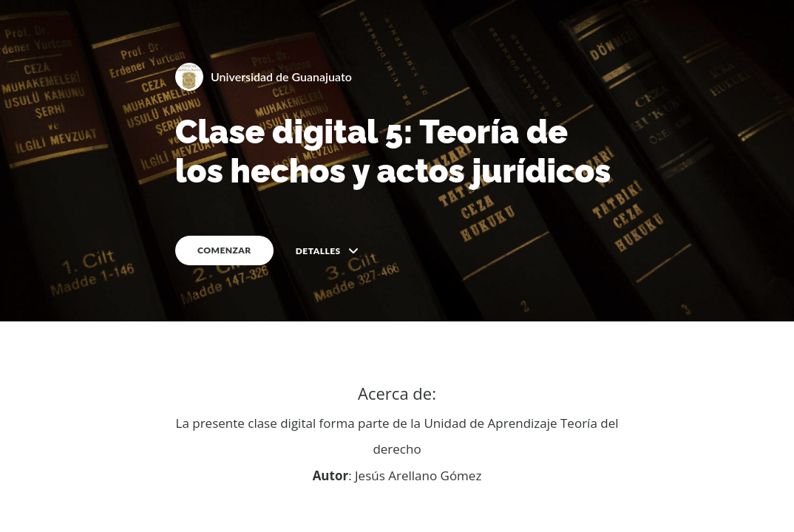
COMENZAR (224, 250)
